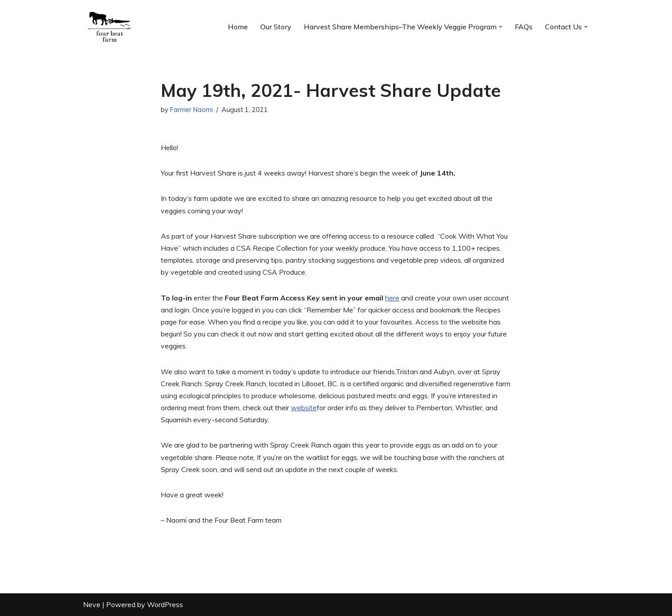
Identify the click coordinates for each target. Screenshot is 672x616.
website (304, 408)
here (392, 298)
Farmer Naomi (191, 110)
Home (238, 27)
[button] (501, 27)
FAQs (524, 27)
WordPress (165, 604)
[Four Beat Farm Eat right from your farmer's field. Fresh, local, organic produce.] (110, 27)
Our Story (276, 27)
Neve (92, 604)
